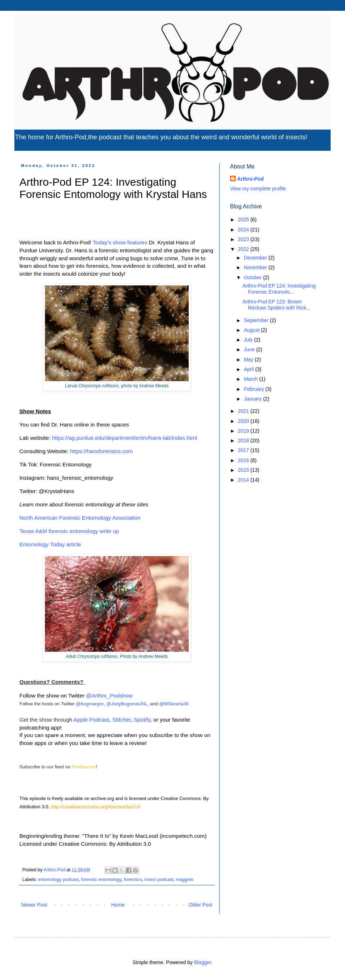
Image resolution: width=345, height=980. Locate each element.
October (253, 277)
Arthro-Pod (250, 179)
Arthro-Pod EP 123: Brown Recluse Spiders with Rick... (277, 305)
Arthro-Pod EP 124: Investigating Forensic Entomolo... (279, 289)
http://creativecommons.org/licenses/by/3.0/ (96, 807)
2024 (244, 230)
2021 (244, 411)
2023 (244, 239)
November (256, 267)
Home (118, 905)
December (256, 258)
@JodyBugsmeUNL (127, 704)
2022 (244, 249)
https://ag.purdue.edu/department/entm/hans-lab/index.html (125, 438)
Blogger (203, 962)
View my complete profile (258, 189)
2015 (244, 470)
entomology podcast (58, 880)
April (249, 369)
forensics (133, 880)
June (250, 349)
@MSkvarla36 (174, 704)
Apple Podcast (91, 720)
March (251, 379)
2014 (244, 480)
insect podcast (159, 880)
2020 (244, 421)
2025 (244, 220)
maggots (185, 880)
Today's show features (120, 242)
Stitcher (121, 720)
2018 (244, 441)
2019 (244, 431)
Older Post (201, 905)
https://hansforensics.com (102, 451)
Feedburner (84, 767)
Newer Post (34, 905)
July (249, 340)
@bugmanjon (90, 704)
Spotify (142, 720)
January (253, 399)
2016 (244, 460)
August (252, 330)
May (249, 360)
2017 (244, 450)
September (257, 320)
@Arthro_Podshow (109, 696)
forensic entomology (101, 880)
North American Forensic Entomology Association (81, 518)
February (254, 389)
